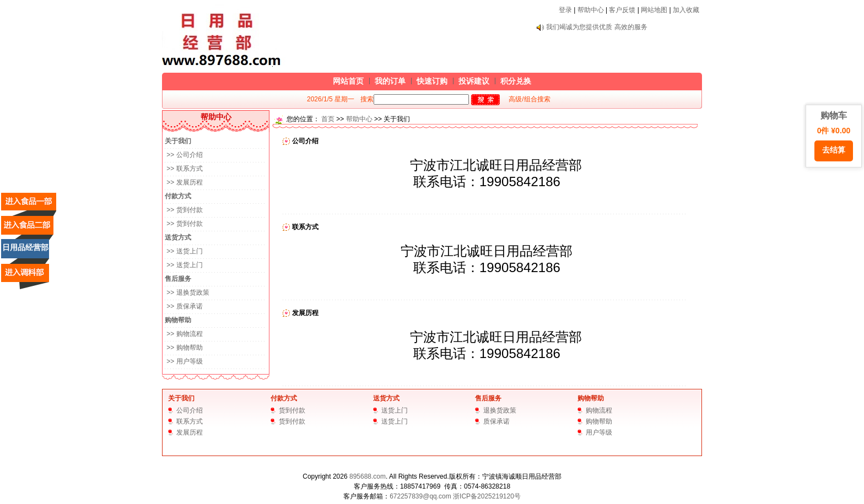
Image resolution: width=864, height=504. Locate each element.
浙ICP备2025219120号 (487, 496)
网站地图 (654, 10)
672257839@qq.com (420, 496)
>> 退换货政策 (187, 292)
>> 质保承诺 (184, 306)
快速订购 (432, 81)
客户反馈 (622, 10)
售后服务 (488, 398)
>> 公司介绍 (184, 155)
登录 (565, 10)
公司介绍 (190, 410)
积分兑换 (516, 81)
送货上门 (395, 410)
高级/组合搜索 (529, 99)
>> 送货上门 (184, 251)
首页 (328, 119)
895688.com (368, 476)
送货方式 (386, 398)
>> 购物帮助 (184, 348)
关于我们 (181, 398)
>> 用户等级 (184, 361)
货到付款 (292, 410)
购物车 (834, 136)
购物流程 (599, 410)
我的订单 (390, 81)
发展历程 (190, 432)
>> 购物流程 (184, 334)
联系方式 (190, 421)
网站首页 (348, 81)
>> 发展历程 (184, 182)
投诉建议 (474, 81)
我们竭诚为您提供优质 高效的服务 (596, 27)
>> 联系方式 (184, 169)
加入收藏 (686, 10)
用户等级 (599, 432)
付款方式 (284, 398)
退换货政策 (500, 410)
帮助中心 (591, 10)
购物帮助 (591, 398)
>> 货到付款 (184, 210)
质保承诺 (496, 421)
